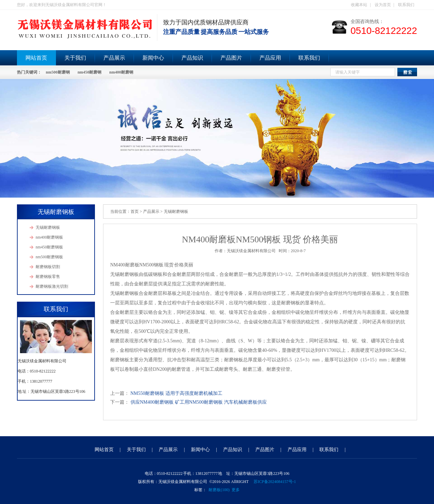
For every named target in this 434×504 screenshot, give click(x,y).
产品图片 (231, 58)
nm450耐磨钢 (90, 72)
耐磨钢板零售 (48, 277)
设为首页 (383, 5)
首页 (135, 211)
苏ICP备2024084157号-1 (275, 482)
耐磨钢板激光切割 (52, 286)
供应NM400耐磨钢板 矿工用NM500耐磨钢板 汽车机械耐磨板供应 (199, 402)
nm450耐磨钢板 (49, 247)
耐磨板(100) (219, 490)
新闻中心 (153, 58)
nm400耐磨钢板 (49, 237)
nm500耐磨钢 (58, 72)
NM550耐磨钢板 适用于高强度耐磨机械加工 (176, 393)
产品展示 (114, 58)
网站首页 (36, 58)
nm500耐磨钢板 (49, 257)
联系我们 (406, 5)
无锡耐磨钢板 (48, 227)
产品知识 (192, 58)
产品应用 (270, 58)
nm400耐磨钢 (121, 72)
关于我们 (75, 58)
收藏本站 (359, 5)
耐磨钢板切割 (48, 267)
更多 (236, 490)
